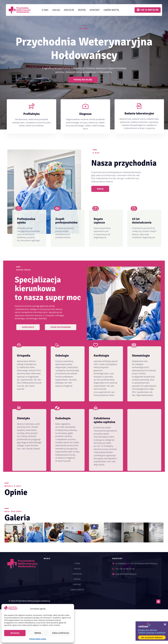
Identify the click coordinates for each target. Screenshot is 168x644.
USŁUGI (56, 10)
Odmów (38, 633)
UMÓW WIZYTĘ (111, 10)
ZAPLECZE (69, 10)
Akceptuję (15, 633)
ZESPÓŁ (82, 10)
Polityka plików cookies (38, 639)
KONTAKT (95, 10)
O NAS (45, 10)
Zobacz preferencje (61, 633)
